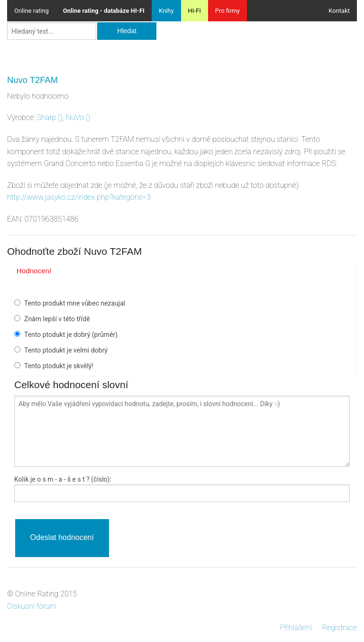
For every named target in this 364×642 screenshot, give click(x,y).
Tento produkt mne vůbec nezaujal (75, 303)
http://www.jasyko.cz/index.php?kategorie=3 (79, 197)
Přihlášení (296, 628)
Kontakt (339, 11)
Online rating (32, 11)
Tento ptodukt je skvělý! (59, 366)
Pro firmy (227, 11)
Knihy (166, 11)
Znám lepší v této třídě (57, 319)
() (50, 117)
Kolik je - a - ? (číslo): (63, 479)
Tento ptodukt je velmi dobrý (66, 350)
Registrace (340, 628)
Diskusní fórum (32, 606)
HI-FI (195, 11)
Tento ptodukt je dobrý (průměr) (71, 335)
